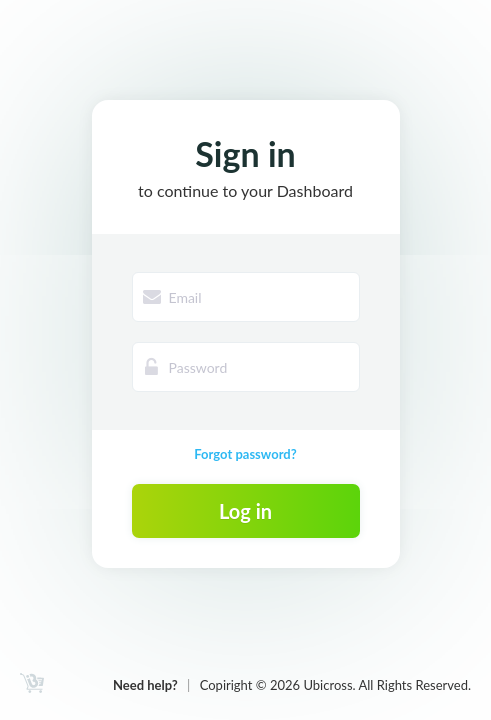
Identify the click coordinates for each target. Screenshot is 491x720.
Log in (245, 511)
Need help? (145, 685)
